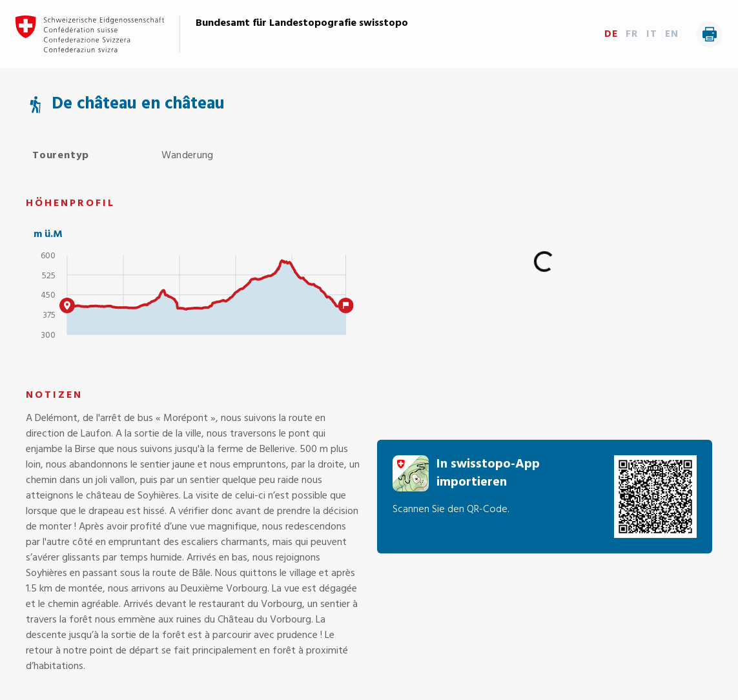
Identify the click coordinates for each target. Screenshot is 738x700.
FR (632, 34)
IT (652, 34)
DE (611, 34)
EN (672, 34)
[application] (194, 301)
